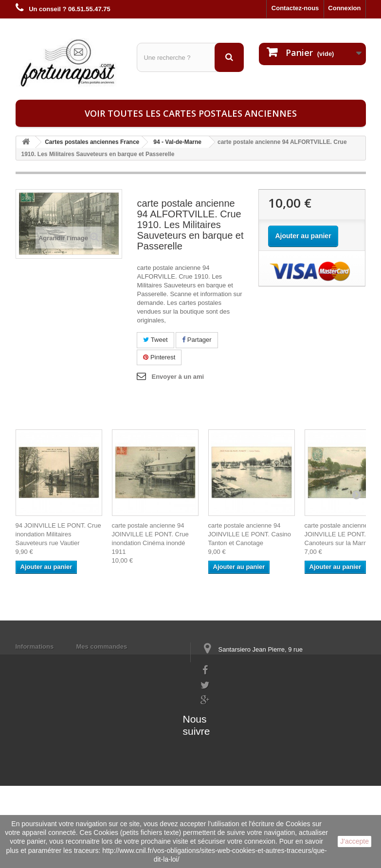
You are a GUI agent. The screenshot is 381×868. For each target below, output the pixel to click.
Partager (197, 340)
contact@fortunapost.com (238, 729)
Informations (35, 647)
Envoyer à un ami (178, 377)
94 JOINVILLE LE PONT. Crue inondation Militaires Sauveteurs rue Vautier (58, 534)
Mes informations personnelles (123, 659)
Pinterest (159, 357)
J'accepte (354, 841)
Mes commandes (102, 647)
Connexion (344, 8)
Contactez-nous (295, 8)
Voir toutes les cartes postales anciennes (191, 113)
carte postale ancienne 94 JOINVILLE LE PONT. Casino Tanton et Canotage (250, 534)
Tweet (155, 340)
